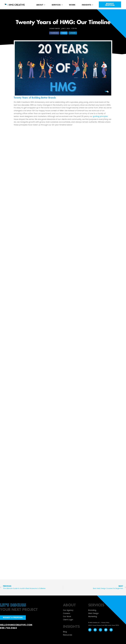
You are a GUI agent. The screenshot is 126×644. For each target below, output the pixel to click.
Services (57, 5)
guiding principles (100, 116)
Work (72, 5)
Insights (87, 5)
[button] (54, 33)
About (41, 5)
